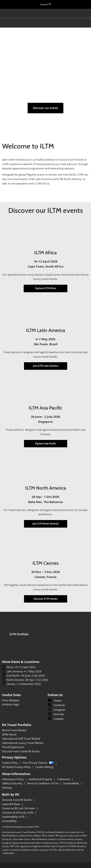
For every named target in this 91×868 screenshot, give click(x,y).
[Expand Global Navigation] (46, 4)
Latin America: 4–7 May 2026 (24, 671)
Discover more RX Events (17, 800)
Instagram (57, 710)
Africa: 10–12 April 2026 (21, 667)
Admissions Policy (13, 779)
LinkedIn (56, 719)
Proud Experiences (13, 747)
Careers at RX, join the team (19, 808)
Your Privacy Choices (39, 763)
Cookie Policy (10, 763)
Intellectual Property (41, 779)
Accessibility (9, 821)
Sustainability (71, 783)
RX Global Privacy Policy (17, 767)
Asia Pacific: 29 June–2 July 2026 (26, 676)
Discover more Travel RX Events (21, 751)
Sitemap (7, 788)
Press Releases (11, 700)
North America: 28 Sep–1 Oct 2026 (27, 680)
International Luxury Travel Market (23, 743)
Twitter (55, 701)
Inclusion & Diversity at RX (18, 812)
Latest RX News (11, 804)
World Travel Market (14, 730)
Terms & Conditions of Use (43, 783)
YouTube (56, 714)
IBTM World (9, 734)
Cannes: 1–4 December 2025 (24, 684)
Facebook (56, 705)
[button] (45, 108)
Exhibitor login (11, 704)
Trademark (64, 779)
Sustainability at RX (14, 817)
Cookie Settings (44, 767)
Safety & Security (12, 783)
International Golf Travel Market (21, 739)
